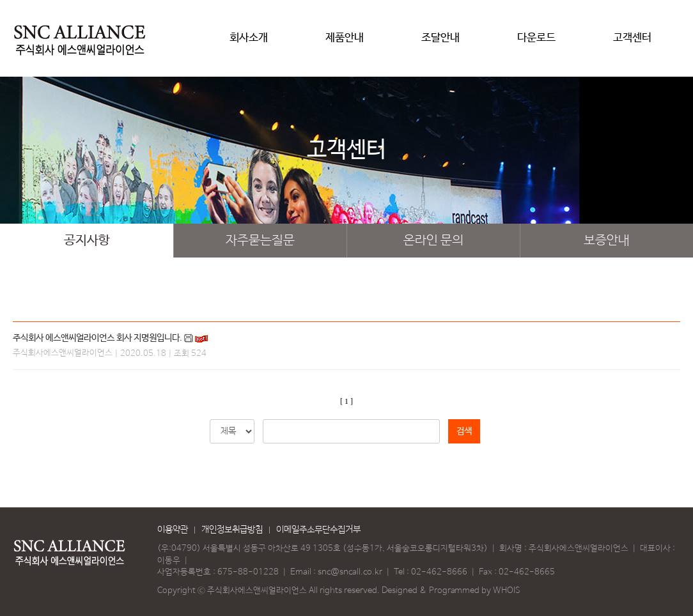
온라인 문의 (433, 241)
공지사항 (87, 241)
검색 (464, 431)
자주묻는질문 (260, 241)
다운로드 (536, 43)
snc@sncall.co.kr (350, 572)
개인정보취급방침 (232, 530)
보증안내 (607, 241)
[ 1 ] (346, 401)
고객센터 (632, 43)
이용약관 (173, 530)
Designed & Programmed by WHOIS (451, 591)
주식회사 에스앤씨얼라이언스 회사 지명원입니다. (97, 338)
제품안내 (345, 43)
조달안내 (440, 43)
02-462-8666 (439, 572)
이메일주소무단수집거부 (318, 530)
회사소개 (249, 43)
